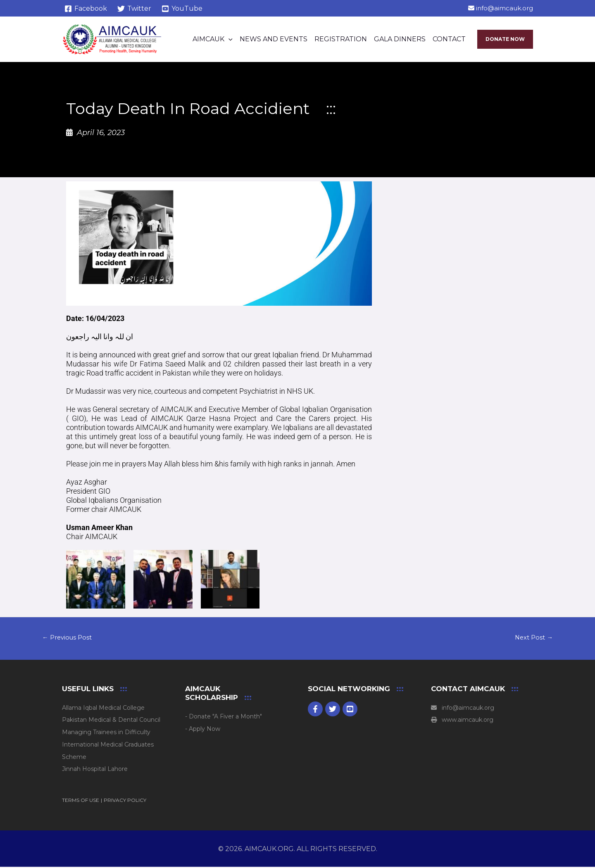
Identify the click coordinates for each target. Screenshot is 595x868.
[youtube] (350, 710)
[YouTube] (182, 9)
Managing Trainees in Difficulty (106, 733)
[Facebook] (86, 9)
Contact (449, 39)
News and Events (274, 39)
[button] (228, 39)
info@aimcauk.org (501, 8)
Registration (341, 39)
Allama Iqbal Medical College (103, 709)
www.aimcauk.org (462, 721)
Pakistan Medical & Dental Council (111, 721)
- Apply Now (203, 730)
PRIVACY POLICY (125, 801)
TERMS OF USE (81, 801)
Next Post (532, 638)
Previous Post (69, 638)
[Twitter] (134, 9)
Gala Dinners (400, 39)
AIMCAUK (213, 39)
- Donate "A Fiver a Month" (224, 718)
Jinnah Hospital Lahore (95, 770)
